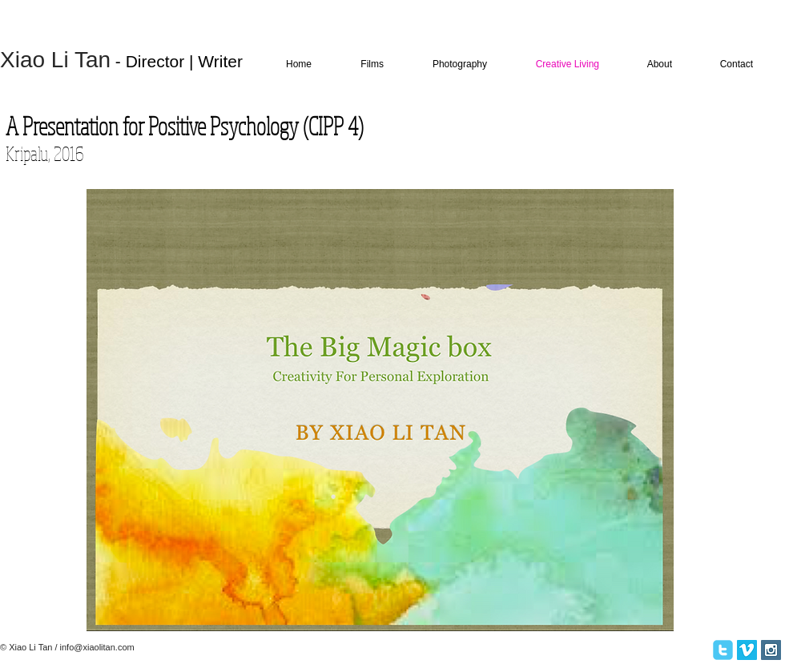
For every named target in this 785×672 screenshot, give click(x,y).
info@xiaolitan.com (97, 647)
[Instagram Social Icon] (771, 650)
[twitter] (723, 650)
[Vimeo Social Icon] (747, 650)
